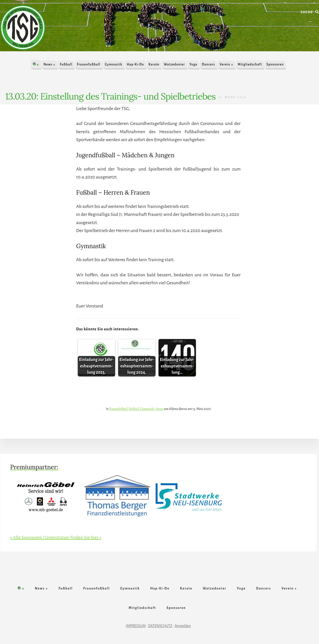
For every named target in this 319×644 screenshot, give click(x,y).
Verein (159, 409)
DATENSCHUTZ (160, 626)
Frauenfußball (118, 409)
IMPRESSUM (136, 626)
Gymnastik (147, 409)
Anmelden (183, 626)
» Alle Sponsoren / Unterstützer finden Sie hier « (56, 537)
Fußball (134, 409)
